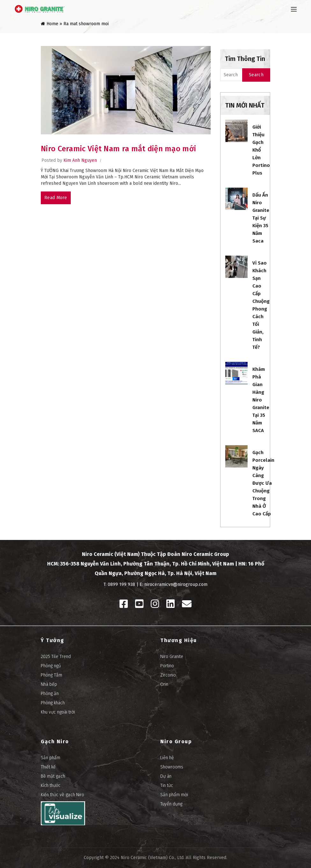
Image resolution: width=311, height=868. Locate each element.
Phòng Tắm (51, 675)
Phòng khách (53, 703)
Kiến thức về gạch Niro (62, 795)
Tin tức (167, 786)
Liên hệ (167, 758)
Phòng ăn (50, 694)
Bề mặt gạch (53, 776)
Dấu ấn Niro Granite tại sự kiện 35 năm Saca (261, 218)
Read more (56, 198)
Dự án (166, 776)
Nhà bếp (49, 684)
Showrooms (172, 767)
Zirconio (168, 675)
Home (52, 24)
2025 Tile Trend (56, 657)
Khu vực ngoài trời (58, 712)
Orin (164, 684)
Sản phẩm (51, 758)
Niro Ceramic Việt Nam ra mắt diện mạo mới (118, 149)
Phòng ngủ (51, 666)
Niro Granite (172, 657)
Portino (167, 666)
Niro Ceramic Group (205, 554)
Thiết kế (48, 767)
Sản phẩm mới (174, 795)
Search (256, 75)
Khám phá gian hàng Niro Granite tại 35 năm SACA (261, 400)
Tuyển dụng (171, 804)
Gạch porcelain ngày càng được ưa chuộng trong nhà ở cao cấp (263, 483)
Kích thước (51, 786)
